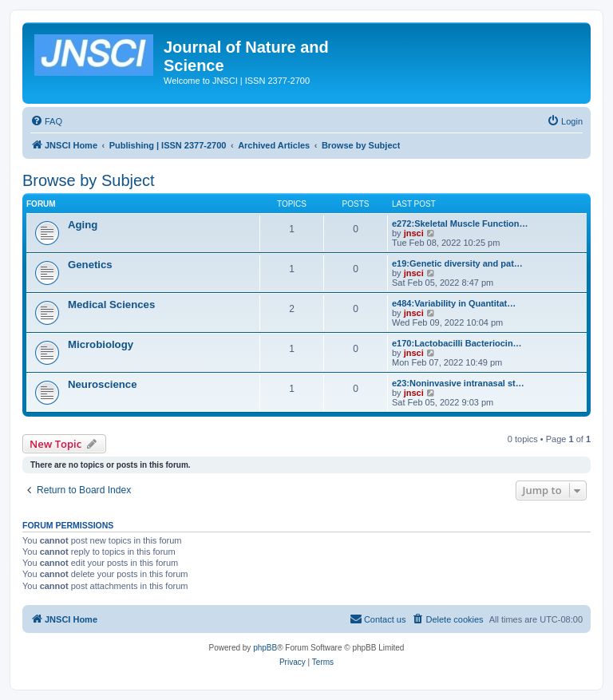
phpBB (265, 648)
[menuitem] (46, 121)
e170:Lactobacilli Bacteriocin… (457, 343)
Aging (83, 225)
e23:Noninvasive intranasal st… (458, 383)
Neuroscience (103, 384)
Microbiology (101, 344)
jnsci (414, 233)
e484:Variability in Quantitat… (454, 303)
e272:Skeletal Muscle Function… (460, 223)
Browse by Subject (89, 180)
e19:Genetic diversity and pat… (457, 263)
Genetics (90, 265)
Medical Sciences (111, 305)
